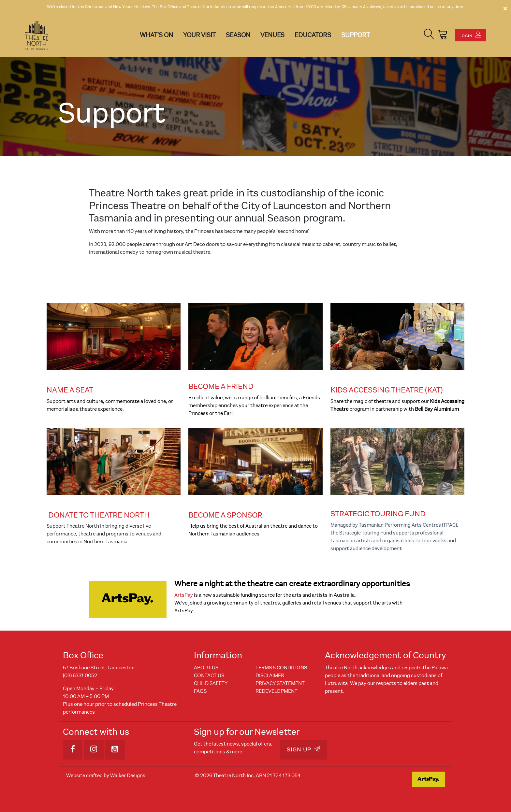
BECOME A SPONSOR (225, 515)
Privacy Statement (280, 683)
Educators (313, 35)
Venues (272, 35)
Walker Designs (128, 776)
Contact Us (209, 676)
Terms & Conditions (281, 668)
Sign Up (304, 749)
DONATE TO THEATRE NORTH (99, 515)
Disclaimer (270, 676)
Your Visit (199, 35)
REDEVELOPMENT (277, 691)
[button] (429, 35)
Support (356, 35)
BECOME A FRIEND (221, 386)
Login (470, 35)
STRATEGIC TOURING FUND (378, 514)
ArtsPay (184, 595)
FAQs (200, 691)
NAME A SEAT (70, 390)
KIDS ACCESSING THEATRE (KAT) (387, 390)
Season (238, 35)
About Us (206, 668)
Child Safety (211, 683)
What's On (156, 35)
